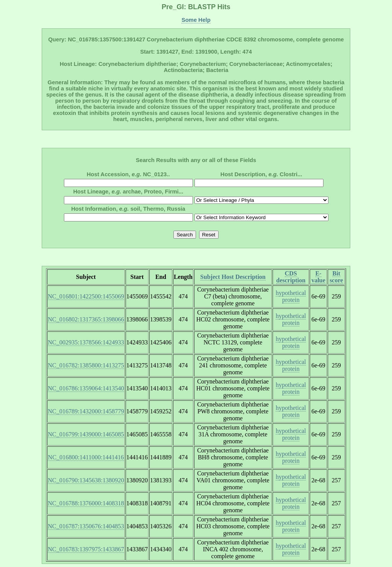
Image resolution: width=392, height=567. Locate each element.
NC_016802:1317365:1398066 (86, 319)
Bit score (336, 277)
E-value (318, 277)
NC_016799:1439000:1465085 (86, 434)
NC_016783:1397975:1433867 (86, 549)
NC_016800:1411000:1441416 (86, 457)
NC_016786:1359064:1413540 (86, 388)
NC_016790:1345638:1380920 (86, 480)
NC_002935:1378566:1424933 (86, 342)
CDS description (291, 277)
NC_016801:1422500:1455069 (86, 296)
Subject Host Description (233, 277)
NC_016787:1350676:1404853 (86, 526)
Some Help (196, 20)
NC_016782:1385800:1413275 (86, 365)
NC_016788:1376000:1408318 (86, 503)
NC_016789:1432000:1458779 (86, 411)
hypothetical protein (291, 296)
